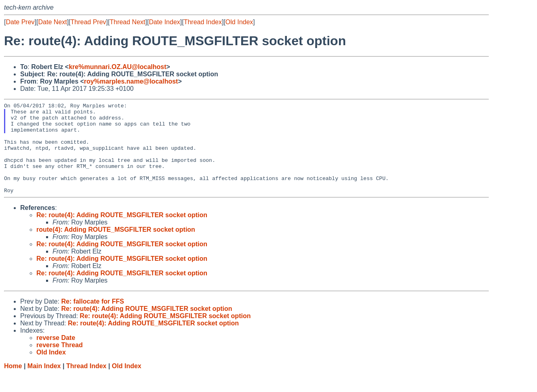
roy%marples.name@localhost (131, 81)
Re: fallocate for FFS (93, 320)
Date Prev (20, 22)
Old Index (239, 22)
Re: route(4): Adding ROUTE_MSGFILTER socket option (122, 233)
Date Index (164, 22)
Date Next (52, 22)
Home (13, 384)
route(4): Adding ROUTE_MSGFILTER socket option (116, 248)
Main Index (44, 384)
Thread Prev (88, 22)
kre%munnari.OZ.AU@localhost (117, 67)
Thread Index (203, 22)
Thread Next (127, 22)
